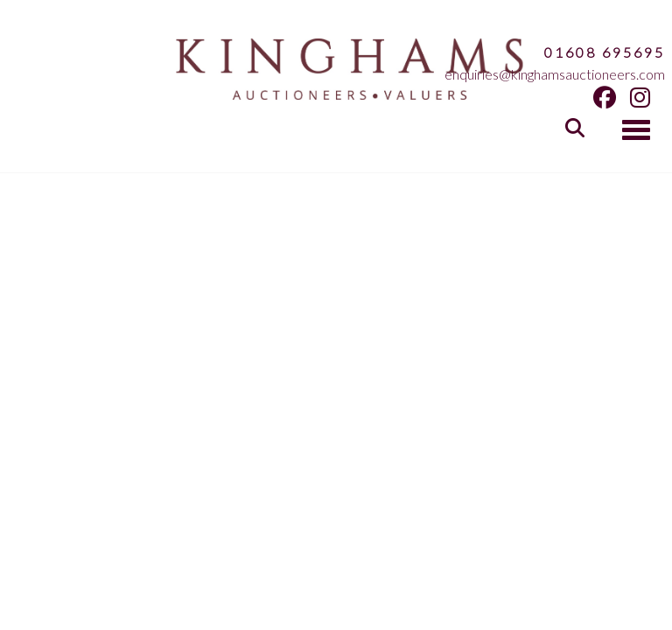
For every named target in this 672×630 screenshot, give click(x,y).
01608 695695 (605, 52)
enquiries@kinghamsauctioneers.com (555, 74)
